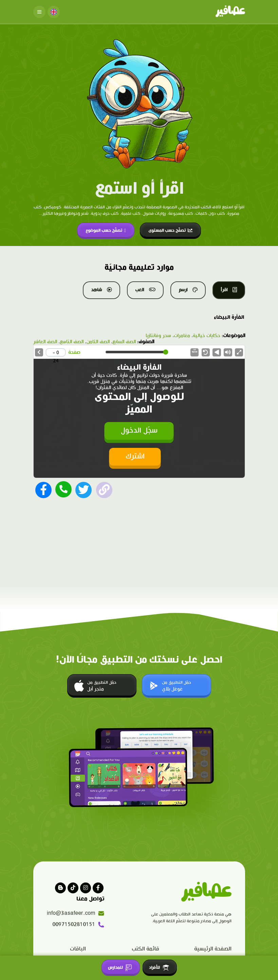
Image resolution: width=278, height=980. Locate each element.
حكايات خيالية (207, 336)
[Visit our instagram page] (86, 887)
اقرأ (229, 290)
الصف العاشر (45, 342)
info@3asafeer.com (76, 912)
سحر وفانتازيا (158, 336)
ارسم (188, 290)
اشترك (135, 456)
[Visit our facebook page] (98, 887)
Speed (194, 351)
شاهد (101, 290)
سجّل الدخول (139, 430)
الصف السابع (124, 342)
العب (145, 290)
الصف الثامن (98, 342)
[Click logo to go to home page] (230, 12)
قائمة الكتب (145, 948)
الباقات (78, 948)
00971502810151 (78, 924)
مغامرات (182, 336)
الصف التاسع (72, 342)
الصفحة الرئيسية (213, 948)
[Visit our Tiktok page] (73, 887)
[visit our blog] (60, 887)
